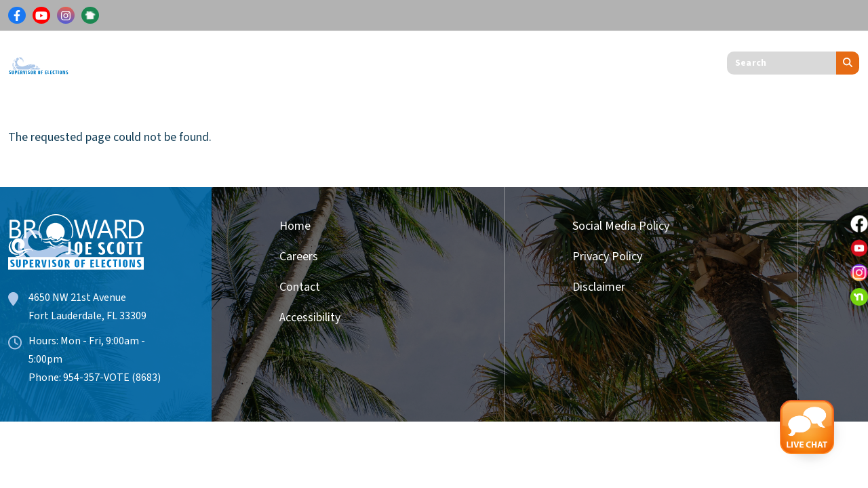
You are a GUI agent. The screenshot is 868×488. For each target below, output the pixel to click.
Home (295, 226)
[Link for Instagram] (66, 16)
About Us (523, 60)
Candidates (342, 60)
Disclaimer (599, 287)
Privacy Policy (607, 257)
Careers (299, 257)
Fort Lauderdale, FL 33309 (87, 316)
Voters (118, 60)
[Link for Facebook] (17, 16)
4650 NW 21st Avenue (77, 298)
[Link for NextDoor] (90, 16)
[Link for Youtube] (41, 16)
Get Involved (436, 60)
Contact (300, 287)
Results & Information (223, 60)
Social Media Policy (621, 226)
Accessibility (310, 318)
